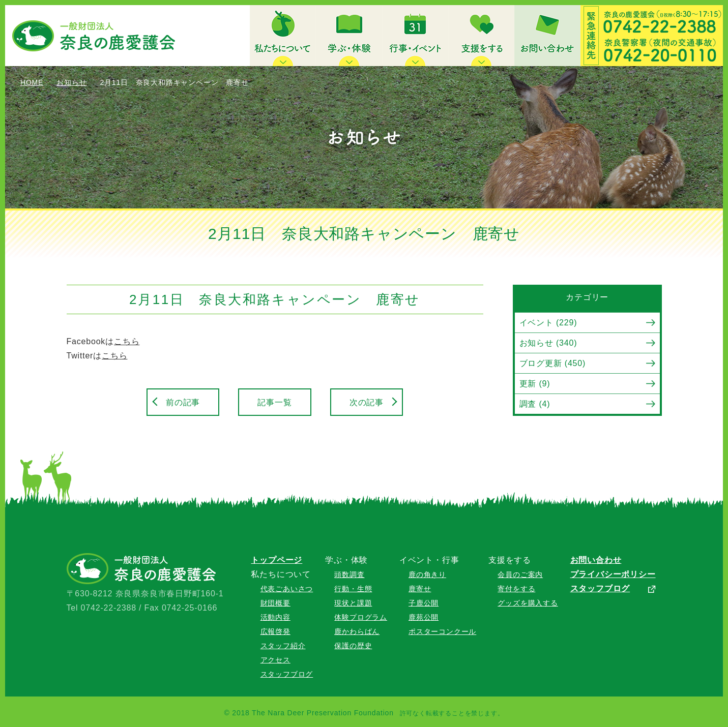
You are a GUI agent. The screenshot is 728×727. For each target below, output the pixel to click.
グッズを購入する (528, 603)
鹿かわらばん (357, 631)
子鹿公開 (424, 603)
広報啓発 (275, 631)
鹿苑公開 (424, 617)
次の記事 (367, 402)
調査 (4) (535, 404)
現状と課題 (353, 603)
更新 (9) (535, 384)
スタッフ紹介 (283, 646)
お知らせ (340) (548, 343)
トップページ (276, 560)
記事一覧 (274, 402)
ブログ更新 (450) (553, 363)
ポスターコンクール (442, 631)
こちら (127, 341)
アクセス (275, 660)
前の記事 (183, 402)
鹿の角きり (427, 574)
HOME (32, 82)
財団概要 (275, 603)
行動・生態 (353, 589)
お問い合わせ (596, 560)
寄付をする (516, 589)
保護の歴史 (353, 646)
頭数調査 (349, 574)
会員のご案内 (520, 574)
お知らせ (71, 82)
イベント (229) (548, 323)
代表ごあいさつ (287, 589)
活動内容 (275, 617)
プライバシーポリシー (613, 574)
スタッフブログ (287, 674)
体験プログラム (361, 617)
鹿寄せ (420, 589)
